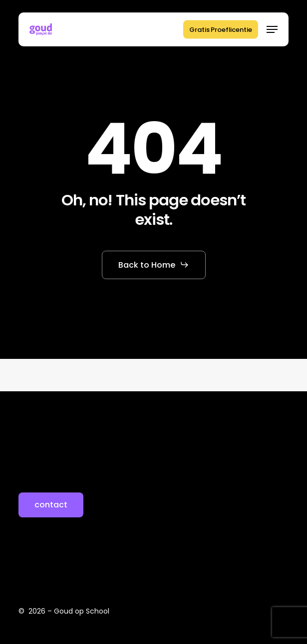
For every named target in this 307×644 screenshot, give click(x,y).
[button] (272, 29)
